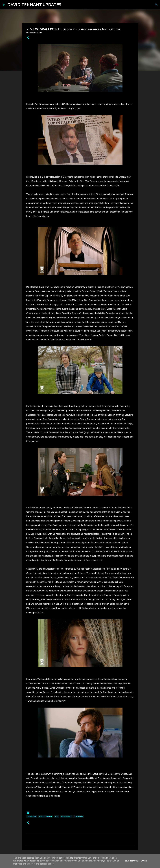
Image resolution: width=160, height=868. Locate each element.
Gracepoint (66, 817)
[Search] (65, 5)
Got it (144, 861)
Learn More (132, 861)
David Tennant (46, 817)
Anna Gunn (32, 817)
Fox (57, 817)
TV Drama (79, 817)
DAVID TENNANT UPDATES (34, 5)
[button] (28, 38)
